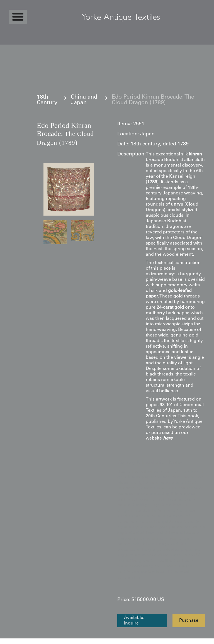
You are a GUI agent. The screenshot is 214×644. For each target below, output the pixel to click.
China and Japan (84, 100)
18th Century (47, 100)
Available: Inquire (134, 621)
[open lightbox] (69, 189)
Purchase (189, 621)
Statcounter (11, 641)
